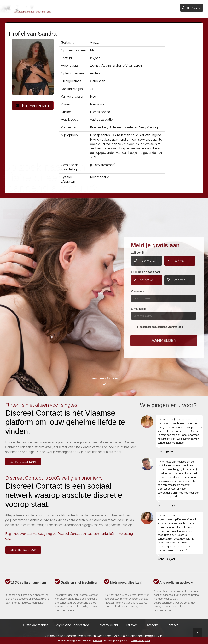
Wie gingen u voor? (22, 286)
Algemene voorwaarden (73, 625)
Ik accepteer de (160, 327)
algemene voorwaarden (169, 327)
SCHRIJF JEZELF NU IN (23, 462)
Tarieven (132, 625)
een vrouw (148, 261)
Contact (172, 625)
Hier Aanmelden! (33, 105)
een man (180, 261)
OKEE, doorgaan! (140, 641)
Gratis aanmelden (36, 625)
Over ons (152, 625)
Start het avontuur (23, 550)
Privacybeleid (108, 625)
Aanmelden (164, 340)
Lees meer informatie (104, 378)
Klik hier (98, 641)
